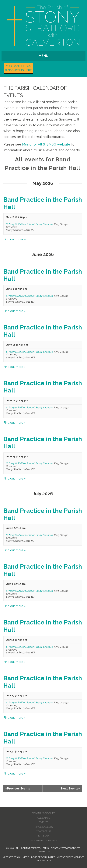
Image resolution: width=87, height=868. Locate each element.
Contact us (44, 831)
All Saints (44, 818)
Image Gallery (44, 827)
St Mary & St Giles (44, 813)
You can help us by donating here (18, 68)
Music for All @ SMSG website (46, 144)
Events (44, 822)
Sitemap (43, 836)
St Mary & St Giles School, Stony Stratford (29, 224)
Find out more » (14, 239)
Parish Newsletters (44, 840)
